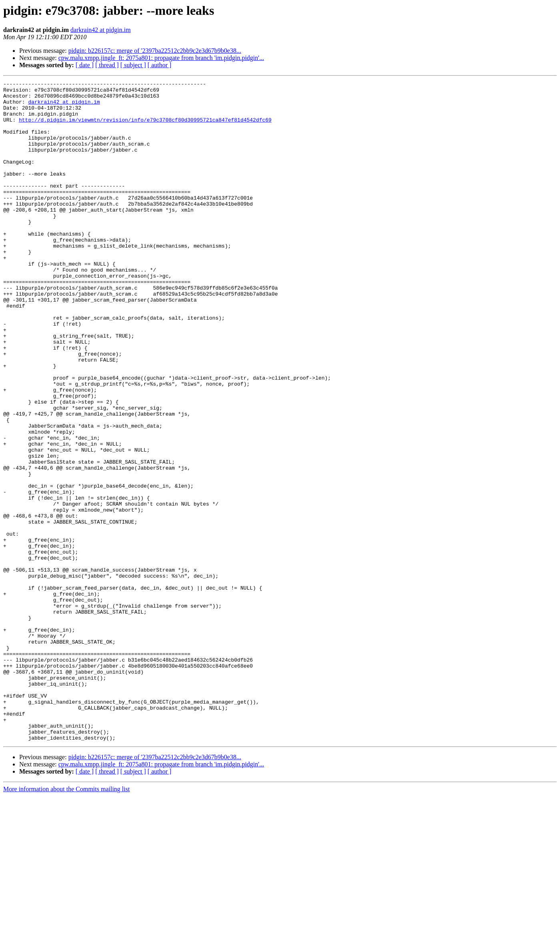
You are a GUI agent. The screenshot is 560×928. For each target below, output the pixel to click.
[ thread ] (107, 65)
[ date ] (85, 65)
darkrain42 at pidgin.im (101, 30)
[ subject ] (133, 65)
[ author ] (160, 65)
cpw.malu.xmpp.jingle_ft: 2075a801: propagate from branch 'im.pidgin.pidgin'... (161, 58)
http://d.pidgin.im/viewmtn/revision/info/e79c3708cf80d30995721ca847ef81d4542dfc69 (145, 128)
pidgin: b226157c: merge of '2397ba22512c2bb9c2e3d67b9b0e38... (155, 51)
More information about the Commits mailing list (66, 921)
